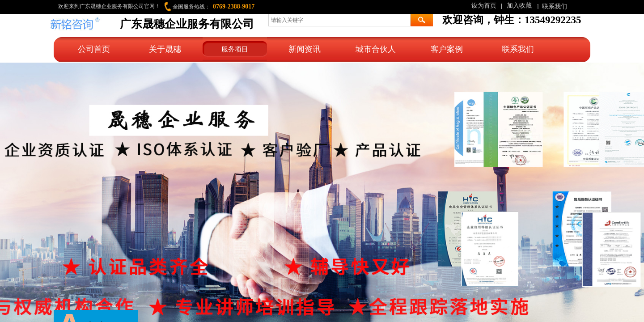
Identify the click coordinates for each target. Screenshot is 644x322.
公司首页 (94, 49)
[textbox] (339, 20)
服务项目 (235, 49)
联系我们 (518, 49)
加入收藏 (519, 6)
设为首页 (484, 6)
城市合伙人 (376, 49)
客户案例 (447, 49)
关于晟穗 (165, 49)
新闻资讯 (305, 49)
